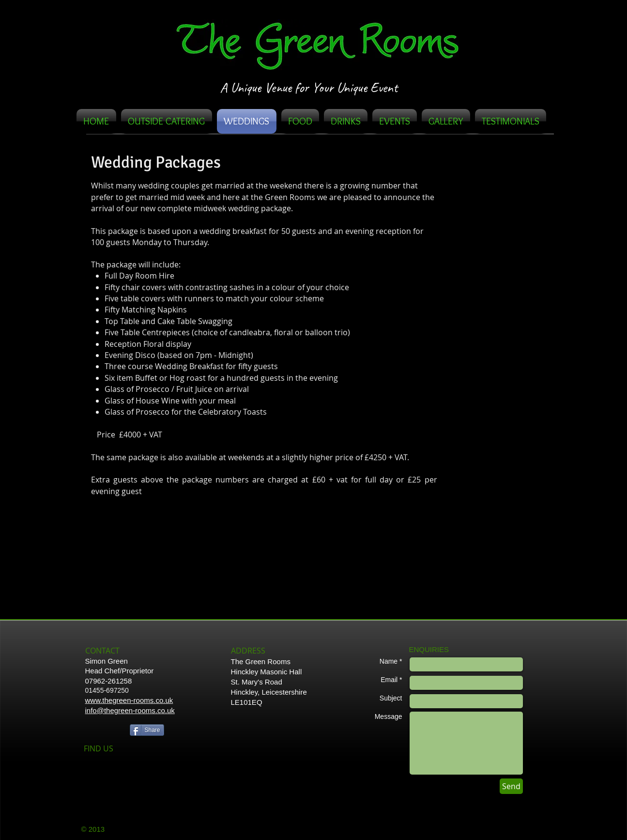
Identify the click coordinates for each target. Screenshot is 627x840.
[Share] (147, 730)
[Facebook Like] (105, 729)
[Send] (511, 786)
